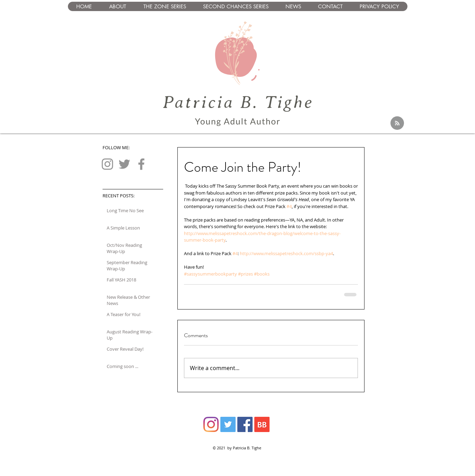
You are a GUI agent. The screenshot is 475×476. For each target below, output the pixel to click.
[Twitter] (124, 164)
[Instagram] (107, 164)
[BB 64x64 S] (262, 424)
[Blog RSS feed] (397, 123)
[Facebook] (141, 164)
